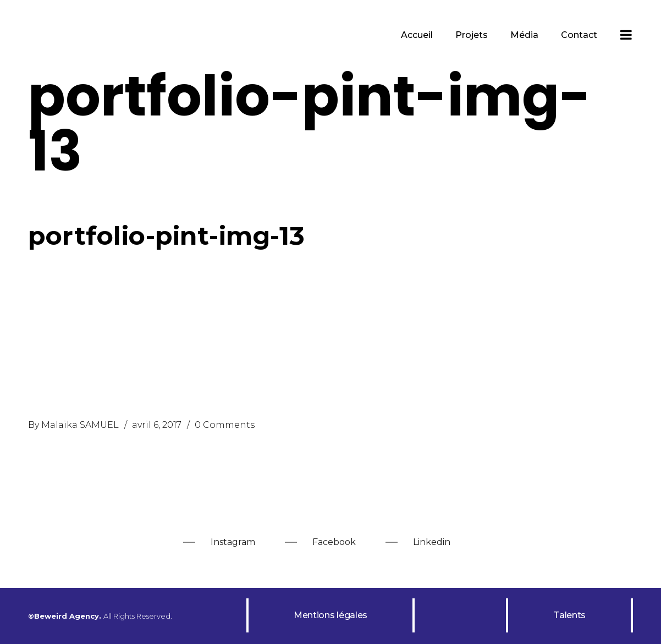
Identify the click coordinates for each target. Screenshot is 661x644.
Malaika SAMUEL (80, 425)
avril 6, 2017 (157, 425)
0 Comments (225, 425)
